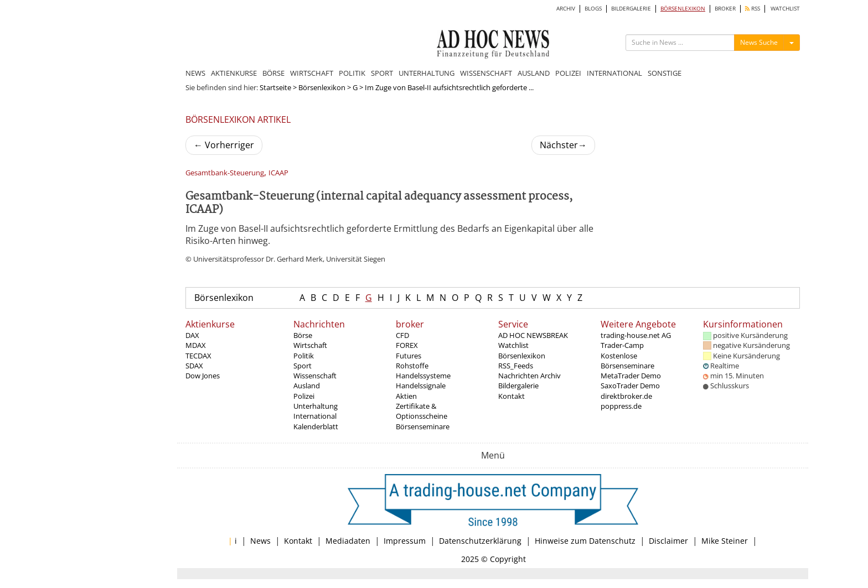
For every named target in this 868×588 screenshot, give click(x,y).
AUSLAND (534, 73)
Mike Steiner (725, 541)
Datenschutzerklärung (480, 541)
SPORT (382, 73)
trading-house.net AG (636, 335)
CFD (402, 335)
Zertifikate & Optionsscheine (422, 411)
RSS (753, 9)
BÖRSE (273, 73)
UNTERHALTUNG (427, 73)
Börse (303, 335)
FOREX (407, 345)
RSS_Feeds (516, 366)
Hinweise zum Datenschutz (585, 541)
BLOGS (593, 9)
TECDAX (198, 356)
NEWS (195, 73)
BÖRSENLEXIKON (683, 9)
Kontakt (512, 396)
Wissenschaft (315, 376)
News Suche (759, 42)
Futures (409, 356)
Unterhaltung (316, 406)
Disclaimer (668, 541)
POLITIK (352, 73)
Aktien (406, 396)
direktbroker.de (626, 396)
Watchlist (513, 345)
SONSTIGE (665, 73)
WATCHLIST (785, 9)
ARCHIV (566, 9)
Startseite (275, 87)
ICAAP (278, 173)
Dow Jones (203, 376)
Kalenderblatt (316, 426)
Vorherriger (224, 145)
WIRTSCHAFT (312, 73)
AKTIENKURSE (234, 73)
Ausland (307, 386)
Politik (304, 356)
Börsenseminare (423, 426)
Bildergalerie (518, 386)
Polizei (304, 396)
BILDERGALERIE (631, 9)
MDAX (196, 345)
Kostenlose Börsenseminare (627, 361)
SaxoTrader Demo (630, 386)
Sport (303, 366)
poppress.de (621, 406)
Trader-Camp (622, 345)
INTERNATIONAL (614, 73)
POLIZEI (568, 73)
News (260, 541)
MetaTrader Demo (631, 376)
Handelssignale (421, 386)
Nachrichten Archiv (529, 376)
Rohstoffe (412, 366)
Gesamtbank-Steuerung (225, 173)
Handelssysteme (423, 376)
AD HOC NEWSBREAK (533, 335)
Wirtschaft (310, 345)
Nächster (563, 145)
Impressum (405, 541)
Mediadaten (348, 541)
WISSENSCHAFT (486, 73)
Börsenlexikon (322, 87)
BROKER (725, 9)
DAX (192, 335)
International (315, 416)
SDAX (194, 366)
